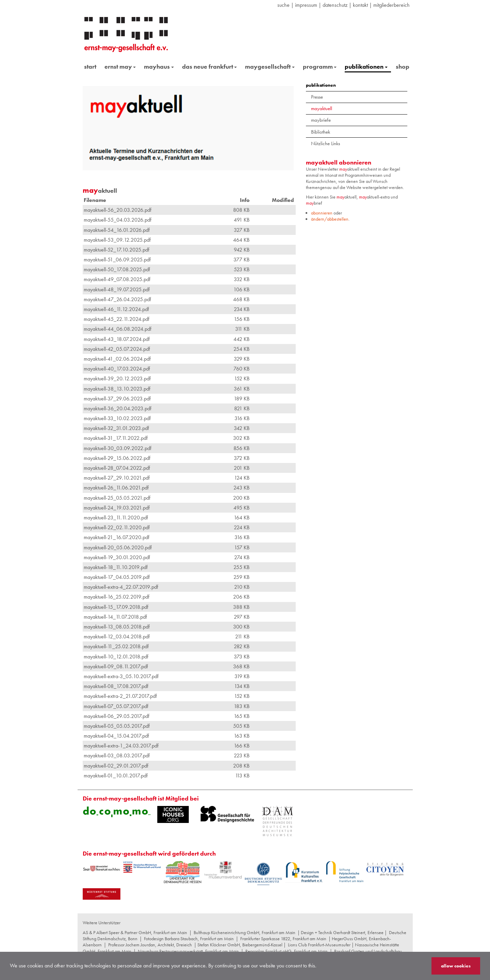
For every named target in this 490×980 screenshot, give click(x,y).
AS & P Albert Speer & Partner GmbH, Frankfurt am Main (135, 932)
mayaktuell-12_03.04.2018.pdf (117, 637)
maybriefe (321, 120)
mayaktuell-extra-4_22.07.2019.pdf (121, 587)
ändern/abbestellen (330, 219)
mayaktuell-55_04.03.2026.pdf (118, 220)
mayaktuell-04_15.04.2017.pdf (116, 736)
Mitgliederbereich (391, 5)
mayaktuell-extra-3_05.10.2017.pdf (121, 676)
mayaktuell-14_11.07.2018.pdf (115, 617)
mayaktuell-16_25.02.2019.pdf (117, 597)
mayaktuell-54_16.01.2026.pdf (117, 230)
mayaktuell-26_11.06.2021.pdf (116, 488)
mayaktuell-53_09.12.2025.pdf (117, 240)
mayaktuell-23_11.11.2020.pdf (116, 518)
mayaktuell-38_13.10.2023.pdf (117, 389)
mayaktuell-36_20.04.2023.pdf (118, 408)
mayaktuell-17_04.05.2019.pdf (117, 577)
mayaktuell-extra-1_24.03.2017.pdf (121, 746)
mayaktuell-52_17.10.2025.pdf (117, 250)
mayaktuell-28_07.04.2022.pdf (117, 468)
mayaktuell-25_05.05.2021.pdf (117, 498)
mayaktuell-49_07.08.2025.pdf (117, 279)
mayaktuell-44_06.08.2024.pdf (118, 329)
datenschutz (335, 5)
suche (283, 5)
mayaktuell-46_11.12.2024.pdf (116, 309)
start (90, 66)
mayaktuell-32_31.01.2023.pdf (116, 428)
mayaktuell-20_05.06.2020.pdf (118, 547)
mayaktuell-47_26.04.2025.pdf (117, 299)
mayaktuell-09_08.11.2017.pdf (116, 666)
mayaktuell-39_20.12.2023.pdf (117, 379)
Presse (317, 97)
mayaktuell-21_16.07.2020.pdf (117, 537)
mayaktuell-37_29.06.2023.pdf (117, 399)
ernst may (120, 66)
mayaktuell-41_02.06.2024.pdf (117, 359)
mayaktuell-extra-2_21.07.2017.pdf (120, 696)
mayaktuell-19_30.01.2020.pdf (117, 557)
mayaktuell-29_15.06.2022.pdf (117, 458)
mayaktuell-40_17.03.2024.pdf (117, 369)
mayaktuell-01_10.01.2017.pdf (116, 776)
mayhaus (159, 66)
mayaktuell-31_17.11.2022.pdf (116, 438)
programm (320, 66)
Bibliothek (321, 132)
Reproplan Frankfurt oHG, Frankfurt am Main (287, 951)
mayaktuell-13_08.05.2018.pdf (117, 627)
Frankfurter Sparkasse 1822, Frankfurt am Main (283, 939)
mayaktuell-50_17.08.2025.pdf (117, 269)
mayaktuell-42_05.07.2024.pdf (117, 349)
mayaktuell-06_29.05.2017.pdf (117, 716)
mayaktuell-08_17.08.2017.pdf (116, 686)
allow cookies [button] (456, 966)
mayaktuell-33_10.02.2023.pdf (117, 418)
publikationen (366, 66)
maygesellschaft (270, 66)
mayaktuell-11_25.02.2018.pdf (116, 646)
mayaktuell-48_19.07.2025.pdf (117, 289)
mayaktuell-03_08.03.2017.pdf (117, 755)
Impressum (306, 5)
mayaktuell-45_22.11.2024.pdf (117, 319)
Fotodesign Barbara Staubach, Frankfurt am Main (189, 939)
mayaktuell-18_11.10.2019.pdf (116, 567)
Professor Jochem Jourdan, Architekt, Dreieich (150, 945)
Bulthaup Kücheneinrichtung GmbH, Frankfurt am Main (244, 932)
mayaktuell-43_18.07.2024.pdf (117, 339)
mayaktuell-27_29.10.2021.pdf (117, 478)
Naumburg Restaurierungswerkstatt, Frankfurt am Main (188, 951)
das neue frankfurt (210, 66)
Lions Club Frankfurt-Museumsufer (319, 945)
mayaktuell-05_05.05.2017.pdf (117, 726)
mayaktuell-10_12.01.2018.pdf (116, 657)
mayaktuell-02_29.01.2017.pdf (116, 766)
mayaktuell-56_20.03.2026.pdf (118, 210)
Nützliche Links (325, 143)
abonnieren (322, 213)
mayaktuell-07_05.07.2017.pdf (116, 706)
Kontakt (360, 5)
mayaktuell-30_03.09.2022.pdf (118, 448)
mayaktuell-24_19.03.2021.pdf (117, 508)
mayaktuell (322, 108)
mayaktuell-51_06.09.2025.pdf (117, 260)
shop (403, 66)
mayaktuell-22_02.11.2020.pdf (117, 527)
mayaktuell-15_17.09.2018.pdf (116, 607)
